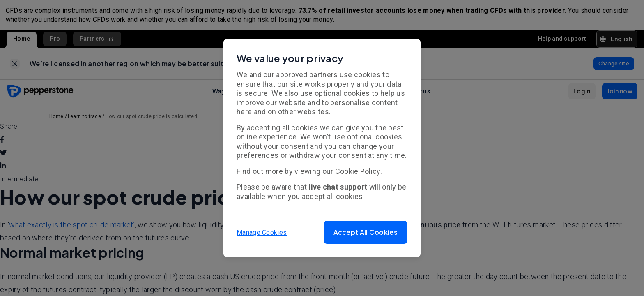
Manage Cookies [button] (262, 232)
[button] (366, 232)
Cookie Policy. (359, 171)
